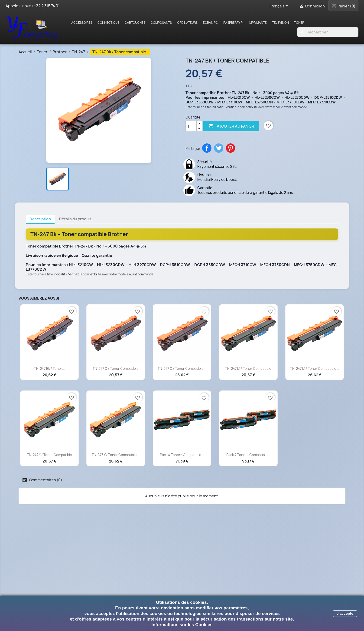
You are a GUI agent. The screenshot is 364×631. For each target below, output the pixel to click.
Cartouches (135, 23)
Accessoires (82, 23)
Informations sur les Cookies (182, 625)
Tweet (219, 148)
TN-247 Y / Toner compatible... (116, 455)
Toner (299, 23)
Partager (207, 148)
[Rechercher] (328, 32)
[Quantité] (191, 126)
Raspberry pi (233, 23)
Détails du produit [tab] (75, 219)
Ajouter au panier (231, 126)
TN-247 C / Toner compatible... (182, 368)
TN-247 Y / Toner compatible (49, 455)
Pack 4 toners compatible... (182, 455)
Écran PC (210, 23)
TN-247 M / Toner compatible (248, 368)
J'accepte (345, 613)
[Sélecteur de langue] (279, 6)
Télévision (280, 23)
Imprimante (258, 23)
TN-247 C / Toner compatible (116, 368)
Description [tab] (40, 219)
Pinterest (231, 148)
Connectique (108, 23)
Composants (161, 23)
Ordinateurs (187, 23)
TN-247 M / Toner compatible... (315, 368)
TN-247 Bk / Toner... (49, 368)
